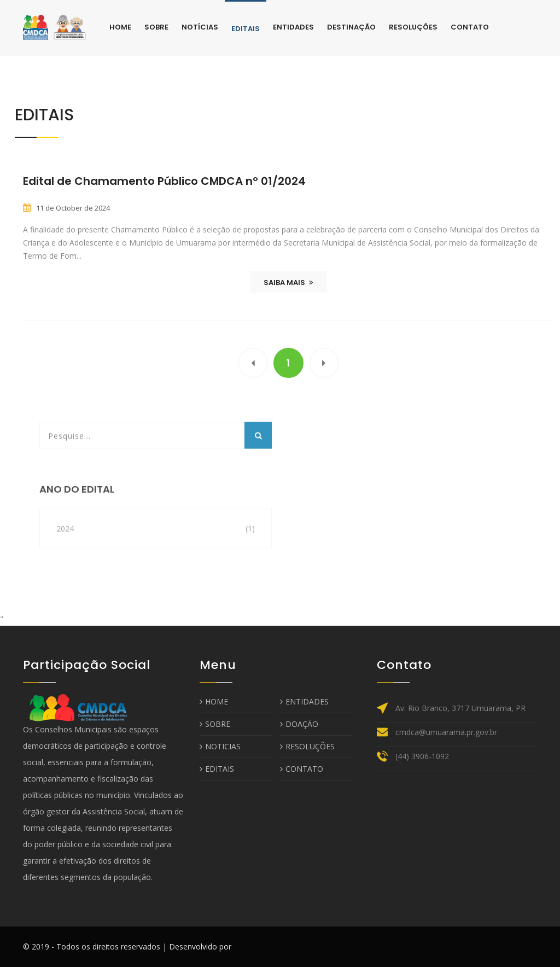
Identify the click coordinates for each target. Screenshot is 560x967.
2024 (65, 547)
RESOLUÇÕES (307, 746)
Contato (470, 27)
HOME (214, 701)
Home (120, 27)
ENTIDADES (304, 701)
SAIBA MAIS (288, 282)
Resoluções (413, 27)
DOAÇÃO (299, 724)
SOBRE (215, 724)
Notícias (200, 27)
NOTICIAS (220, 746)
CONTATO (302, 769)
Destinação (351, 27)
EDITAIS (217, 769)
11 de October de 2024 (73, 208)
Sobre (156, 27)
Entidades (293, 27)
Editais (246, 29)
